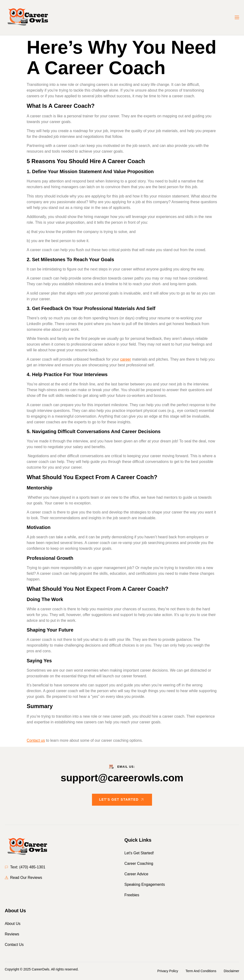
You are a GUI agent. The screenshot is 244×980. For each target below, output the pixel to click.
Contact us (36, 740)
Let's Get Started (122, 800)
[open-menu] (237, 18)
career (125, 359)
